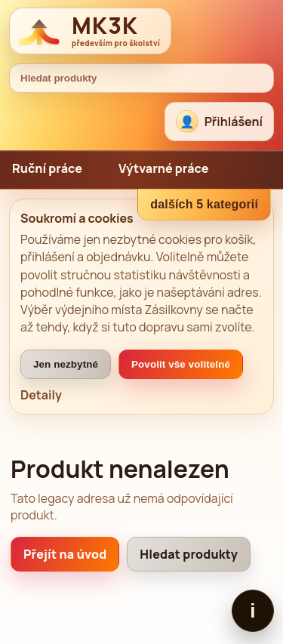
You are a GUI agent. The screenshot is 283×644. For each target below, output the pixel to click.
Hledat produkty (189, 554)
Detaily (41, 395)
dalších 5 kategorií (204, 204)
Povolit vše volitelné (181, 364)
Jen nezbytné (66, 364)
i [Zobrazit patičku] (252, 611)
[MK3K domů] (90, 31)
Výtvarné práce (164, 168)
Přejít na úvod (65, 554)
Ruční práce (47, 168)
